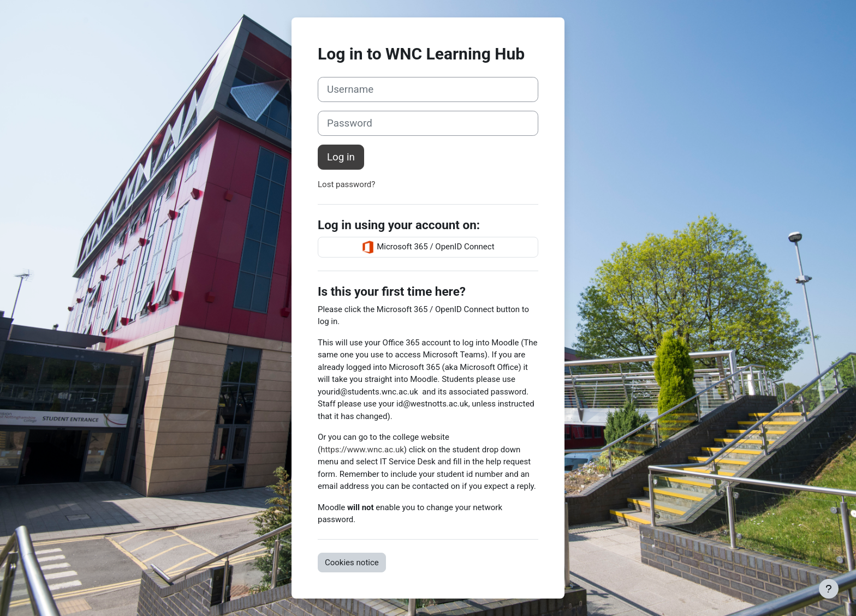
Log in (341, 157)
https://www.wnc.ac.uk (362, 450)
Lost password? (346, 184)
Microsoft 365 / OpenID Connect (428, 247)
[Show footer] (829, 589)
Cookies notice (352, 563)
